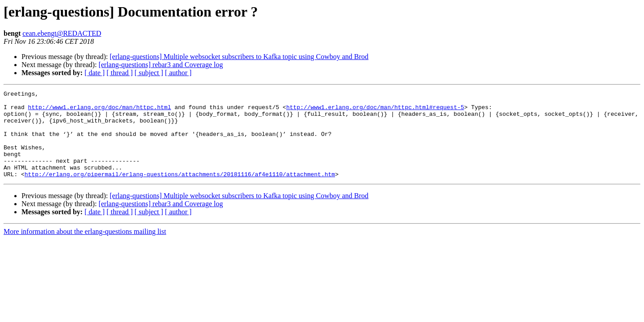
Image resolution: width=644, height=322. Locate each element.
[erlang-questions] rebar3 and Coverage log (161, 65)
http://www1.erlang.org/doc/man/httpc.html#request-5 (375, 111)
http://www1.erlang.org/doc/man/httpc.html (100, 111)
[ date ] (95, 73)
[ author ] (178, 73)
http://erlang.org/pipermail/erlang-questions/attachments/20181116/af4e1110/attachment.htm (180, 191)
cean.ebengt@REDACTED (62, 33)
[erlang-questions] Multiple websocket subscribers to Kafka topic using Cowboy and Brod (239, 57)
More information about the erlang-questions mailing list (85, 249)
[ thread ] (120, 73)
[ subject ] (149, 73)
